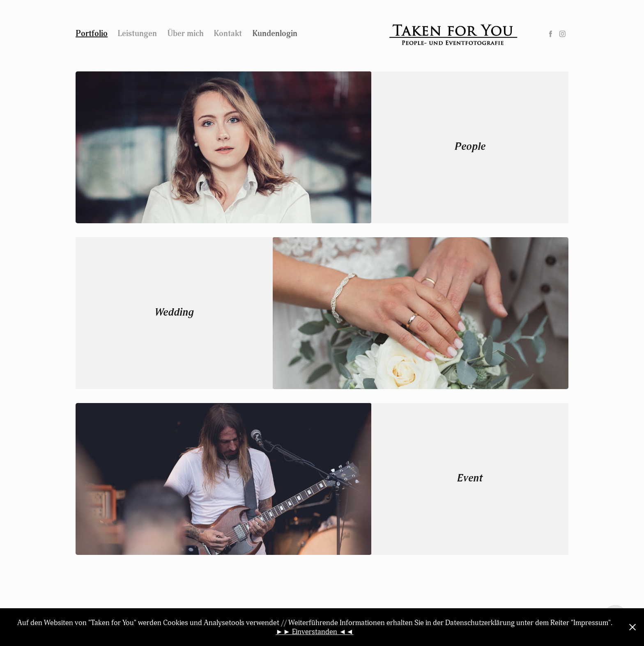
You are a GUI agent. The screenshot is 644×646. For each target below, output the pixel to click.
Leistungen (137, 33)
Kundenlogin (275, 33)
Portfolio (92, 33)
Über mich (185, 33)
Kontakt (228, 33)
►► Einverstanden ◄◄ (314, 632)
